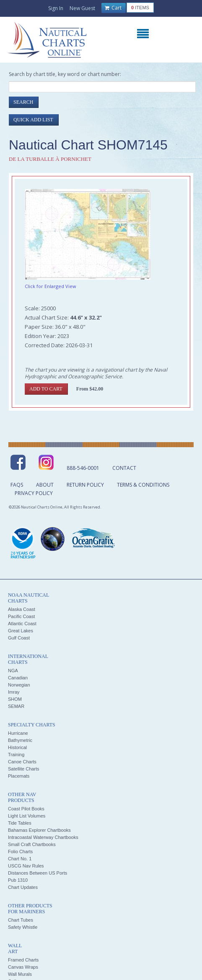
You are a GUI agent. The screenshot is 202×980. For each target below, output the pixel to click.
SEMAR (16, 706)
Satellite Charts (24, 769)
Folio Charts (20, 852)
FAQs (17, 485)
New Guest (82, 8)
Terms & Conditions (143, 485)
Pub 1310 (18, 880)
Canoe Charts (22, 762)
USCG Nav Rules (26, 866)
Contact (124, 468)
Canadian (18, 678)
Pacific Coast (21, 616)
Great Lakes (21, 631)
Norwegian (19, 685)
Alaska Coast (22, 609)
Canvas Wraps (23, 967)
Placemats (19, 776)
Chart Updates (23, 887)
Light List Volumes (27, 816)
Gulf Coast (19, 638)
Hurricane (18, 733)
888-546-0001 (83, 468)
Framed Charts (23, 960)
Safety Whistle (23, 927)
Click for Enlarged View (50, 286)
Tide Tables (20, 823)
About (45, 485)
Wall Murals (20, 974)
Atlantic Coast (22, 624)
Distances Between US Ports (38, 873)
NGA (13, 671)
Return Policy (85, 485)
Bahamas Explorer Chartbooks (39, 830)
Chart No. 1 (20, 859)
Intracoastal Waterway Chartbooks (43, 837)
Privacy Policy (34, 493)
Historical (17, 747)
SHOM (15, 699)
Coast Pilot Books (26, 809)
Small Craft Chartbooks (32, 844)
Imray (14, 692)
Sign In (56, 8)
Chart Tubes (21, 920)
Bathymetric (20, 740)
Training (16, 755)
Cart (113, 8)
